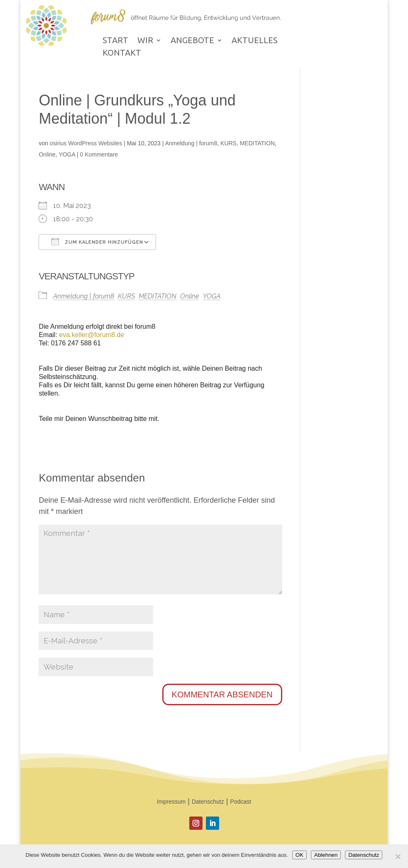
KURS (228, 143)
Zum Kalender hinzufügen (97, 242)
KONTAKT (122, 54)
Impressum (171, 802)
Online (47, 154)
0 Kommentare (99, 154)
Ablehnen (326, 855)
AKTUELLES (255, 41)
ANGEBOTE (192, 41)
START (115, 41)
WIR (145, 41)
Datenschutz (208, 802)
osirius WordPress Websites (86, 143)
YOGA (67, 154)
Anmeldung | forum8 (191, 143)
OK (299, 855)
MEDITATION (257, 143)
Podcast (241, 802)
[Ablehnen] (398, 856)
